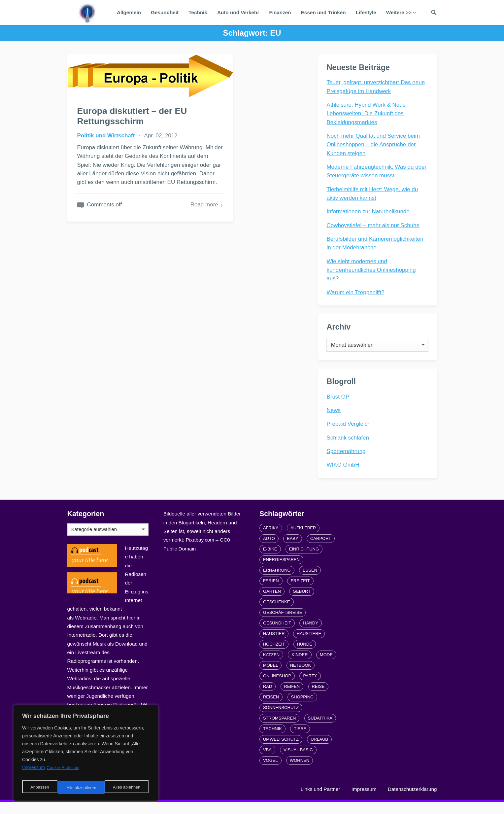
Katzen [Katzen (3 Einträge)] (271, 667)
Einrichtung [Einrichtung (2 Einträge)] (304, 561)
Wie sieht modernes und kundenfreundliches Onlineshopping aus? (373, 271)
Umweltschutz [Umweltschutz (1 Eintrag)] (281, 751)
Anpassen (39, 788)
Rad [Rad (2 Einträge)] (268, 699)
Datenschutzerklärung (412, 801)
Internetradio (82, 647)
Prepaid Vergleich (350, 433)
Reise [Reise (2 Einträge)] (318, 699)
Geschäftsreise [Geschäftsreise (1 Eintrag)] (283, 625)
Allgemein (129, 12)
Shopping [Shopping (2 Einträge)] (302, 709)
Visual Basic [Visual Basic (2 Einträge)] (298, 762)
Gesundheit (165, 12)
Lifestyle (366, 12)
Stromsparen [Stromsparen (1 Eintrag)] (279, 730)
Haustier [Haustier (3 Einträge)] (274, 646)
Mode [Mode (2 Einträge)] (326, 667)
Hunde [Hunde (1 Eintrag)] (305, 656)
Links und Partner (320, 801)
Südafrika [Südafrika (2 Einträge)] (320, 730)
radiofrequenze (133, 801)
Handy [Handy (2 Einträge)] (311, 635)
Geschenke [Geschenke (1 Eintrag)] (277, 614)
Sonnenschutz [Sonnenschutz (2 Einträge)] (281, 720)
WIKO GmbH (344, 474)
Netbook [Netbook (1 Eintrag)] (301, 677)
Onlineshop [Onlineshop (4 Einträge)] (277, 688)
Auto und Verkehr (238, 12)
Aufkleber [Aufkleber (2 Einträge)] (303, 540)
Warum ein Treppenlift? (357, 294)
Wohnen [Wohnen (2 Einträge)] (300, 773)
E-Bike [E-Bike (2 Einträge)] (270, 561)
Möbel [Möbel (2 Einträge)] (271, 677)
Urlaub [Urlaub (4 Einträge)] (319, 751)
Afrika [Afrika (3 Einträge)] (271, 540)
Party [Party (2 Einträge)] (310, 688)
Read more (153, 245)
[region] (86, 755)
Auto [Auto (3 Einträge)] (269, 551)
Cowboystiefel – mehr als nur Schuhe (375, 227)
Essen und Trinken (323, 12)
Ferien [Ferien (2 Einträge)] (271, 593)
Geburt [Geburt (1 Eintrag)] (302, 603)
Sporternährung (348, 461)
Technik (198, 12)
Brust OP (339, 406)
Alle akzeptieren (127, 788)
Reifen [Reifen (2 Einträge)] (292, 699)
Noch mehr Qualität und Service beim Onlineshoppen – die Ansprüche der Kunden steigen (375, 146)
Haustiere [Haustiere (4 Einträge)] (309, 646)
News (335, 420)
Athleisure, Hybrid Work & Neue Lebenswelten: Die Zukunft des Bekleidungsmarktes (368, 115)
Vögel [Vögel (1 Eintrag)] (270, 773)
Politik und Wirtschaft (106, 133)
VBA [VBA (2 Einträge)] (267, 762)
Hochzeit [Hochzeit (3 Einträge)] (274, 656)
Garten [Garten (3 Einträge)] (272, 603)
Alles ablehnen (80, 788)
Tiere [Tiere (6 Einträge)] (300, 741)
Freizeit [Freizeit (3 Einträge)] (300, 593)
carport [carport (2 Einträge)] (321, 551)
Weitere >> (399, 12)
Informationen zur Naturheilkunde (370, 213)
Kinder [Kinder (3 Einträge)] (300, 667)
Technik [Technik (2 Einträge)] (272, 741)
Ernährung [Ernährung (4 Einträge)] (277, 582)
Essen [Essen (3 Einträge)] (310, 582)
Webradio (86, 630)
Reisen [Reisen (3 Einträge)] (271, 709)
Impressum (364, 801)
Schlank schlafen (349, 447)
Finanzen (280, 12)
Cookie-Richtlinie (64, 771)
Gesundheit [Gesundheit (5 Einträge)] (277, 635)
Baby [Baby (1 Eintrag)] (293, 551)
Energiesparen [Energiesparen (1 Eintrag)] (281, 572)
